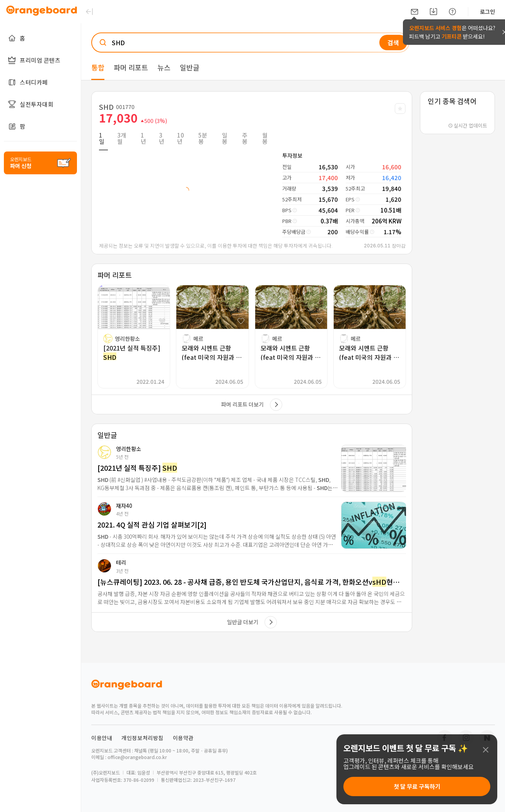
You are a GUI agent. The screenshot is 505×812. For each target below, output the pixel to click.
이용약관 (183, 738)
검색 (393, 43)
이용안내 (102, 738)
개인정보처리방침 (142, 738)
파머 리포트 (131, 67)
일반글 (190, 67)
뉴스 (164, 67)
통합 (98, 67)
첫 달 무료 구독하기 (417, 786)
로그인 (487, 12)
